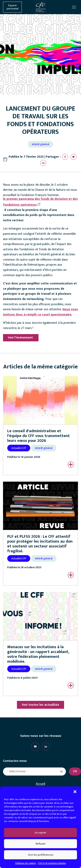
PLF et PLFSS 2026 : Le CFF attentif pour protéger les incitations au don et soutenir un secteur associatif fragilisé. (40, 544)
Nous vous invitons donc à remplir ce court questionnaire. (40, 312)
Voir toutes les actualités (40, 705)
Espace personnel (12, 7)
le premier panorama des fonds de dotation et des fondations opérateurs (40, 202)
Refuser (41, 844)
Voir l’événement (21, 338)
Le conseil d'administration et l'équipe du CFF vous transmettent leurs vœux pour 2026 (38, 436)
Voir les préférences (41, 855)
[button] (75, 791)
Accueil (40, 784)
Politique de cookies (26, 863)
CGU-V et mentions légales (52, 863)
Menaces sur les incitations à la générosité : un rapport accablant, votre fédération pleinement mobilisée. (38, 654)
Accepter (40, 833)
